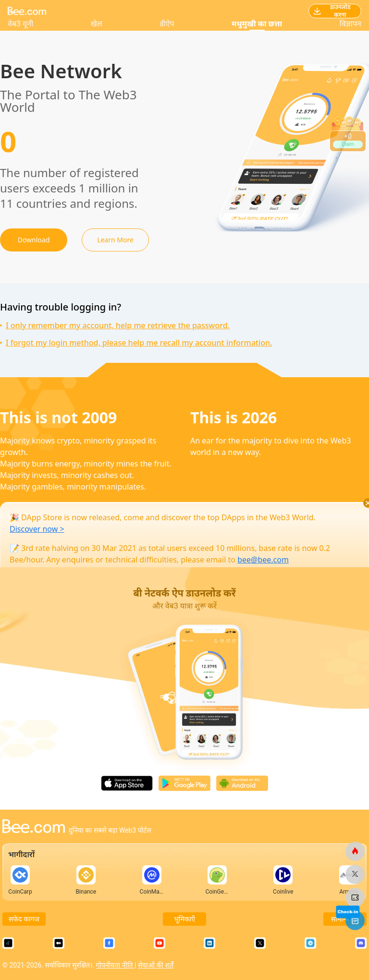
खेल (97, 24)
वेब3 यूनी (20, 24)
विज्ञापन (351, 24)
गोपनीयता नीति (115, 965)
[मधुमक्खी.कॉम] (355, 851)
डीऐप (167, 24)
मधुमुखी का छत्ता (257, 24)
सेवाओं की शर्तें (156, 965)
